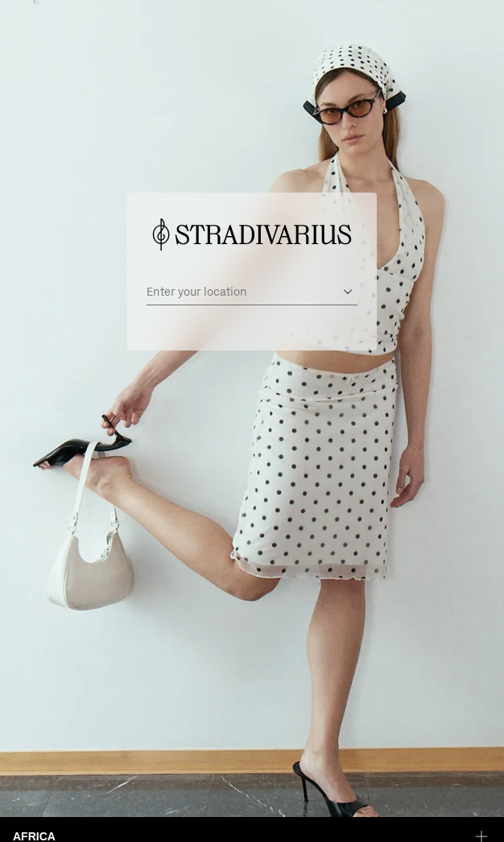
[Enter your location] (241, 292)
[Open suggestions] (348, 292)
